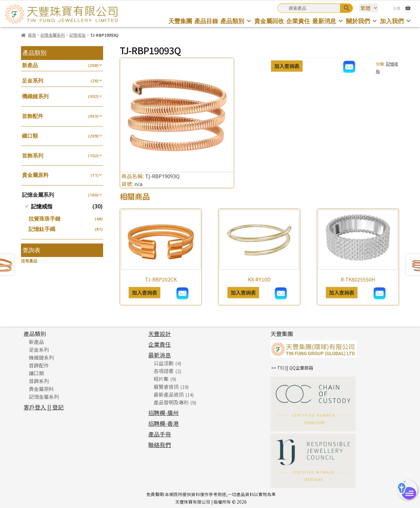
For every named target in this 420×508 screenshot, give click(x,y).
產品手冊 (160, 434)
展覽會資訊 (166, 387)
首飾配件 (33, 116)
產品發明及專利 (171, 402)
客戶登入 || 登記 (44, 407)
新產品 (30, 65)
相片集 (161, 379)
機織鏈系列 (35, 96)
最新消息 (328, 21)
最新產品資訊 (169, 394)
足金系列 (33, 80)
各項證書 (164, 371)
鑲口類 (30, 136)
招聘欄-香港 (163, 423)
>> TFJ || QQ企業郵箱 (292, 368)
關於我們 (362, 21)
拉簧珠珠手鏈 (45, 219)
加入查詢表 (287, 66)
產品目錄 (206, 21)
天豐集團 (180, 21)
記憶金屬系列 (53, 35)
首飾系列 (33, 155)
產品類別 (236, 21)
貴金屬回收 (269, 21)
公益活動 (164, 363)
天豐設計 (160, 334)
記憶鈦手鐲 (42, 229)
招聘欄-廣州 (163, 413)
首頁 (32, 35)
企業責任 (298, 21)
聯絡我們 (160, 445)
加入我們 (396, 21)
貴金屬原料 (35, 175)
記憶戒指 (77, 35)
